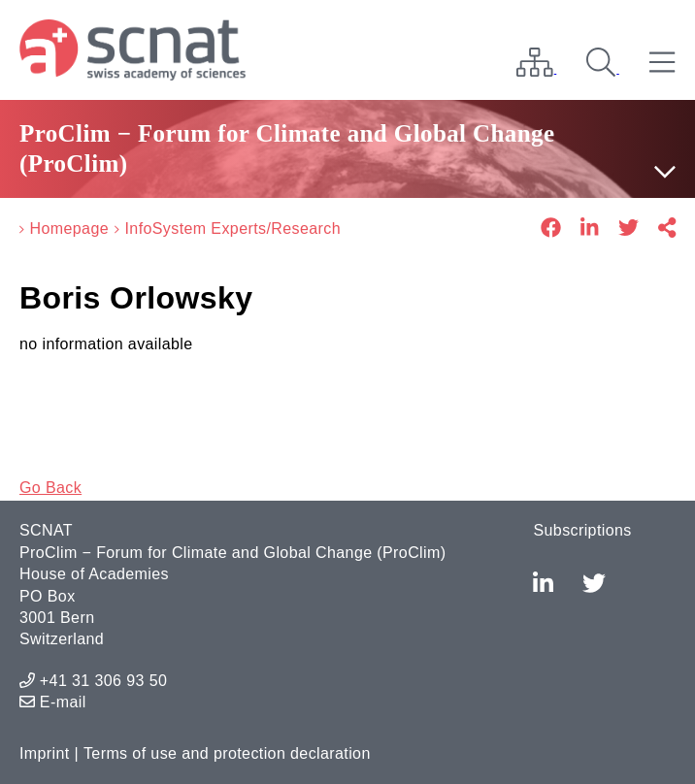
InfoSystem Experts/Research (232, 229)
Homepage (69, 229)
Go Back (50, 488)
